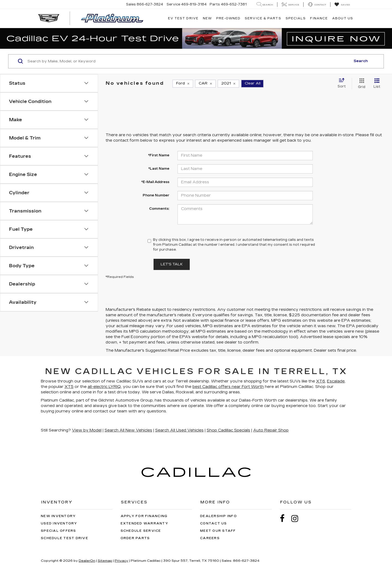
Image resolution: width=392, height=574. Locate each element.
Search (361, 61)
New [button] (207, 18)
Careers (210, 538)
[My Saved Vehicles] (342, 5)
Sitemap (105, 561)
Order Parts (135, 538)
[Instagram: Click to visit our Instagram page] (298, 519)
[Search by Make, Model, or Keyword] (188, 61)
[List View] (377, 84)
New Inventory (58, 516)
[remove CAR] (205, 84)
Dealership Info (218, 516)
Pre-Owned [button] (228, 18)
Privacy (121, 561)
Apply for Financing (144, 516)
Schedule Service (141, 531)
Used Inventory (59, 523)
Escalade (336, 381)
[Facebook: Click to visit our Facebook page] (285, 519)
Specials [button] (296, 18)
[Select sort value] (343, 83)
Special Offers (59, 531)
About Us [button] (343, 18)
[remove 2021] (228, 84)
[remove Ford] (183, 84)
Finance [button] (319, 18)
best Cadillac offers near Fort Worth (228, 387)
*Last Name (159, 169)
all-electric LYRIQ (104, 387)
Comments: (159, 209)
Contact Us (214, 523)
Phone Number (156, 195)
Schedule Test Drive (65, 538)
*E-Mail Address (155, 182)
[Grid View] (361, 84)
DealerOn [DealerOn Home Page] (87, 561)
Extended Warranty (144, 523)
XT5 (69, 387)
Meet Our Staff (218, 531)
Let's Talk (172, 264)
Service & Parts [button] (263, 18)
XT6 (321, 381)
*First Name (159, 155)
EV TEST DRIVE (183, 18)
